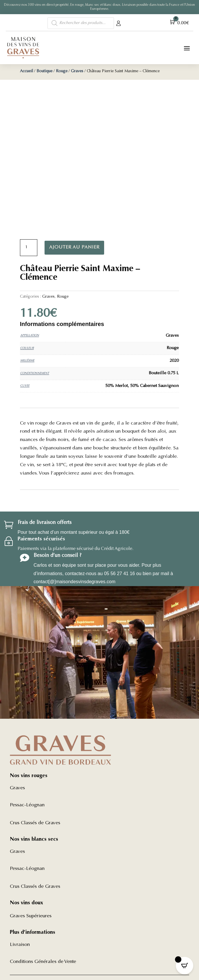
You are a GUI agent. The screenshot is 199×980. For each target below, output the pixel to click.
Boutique (44, 71)
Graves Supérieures (31, 916)
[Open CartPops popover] (185, 966)
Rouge (62, 71)
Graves (77, 71)
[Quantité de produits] (29, 248)
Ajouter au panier (74, 247)
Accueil (26, 71)
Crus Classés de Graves (35, 823)
